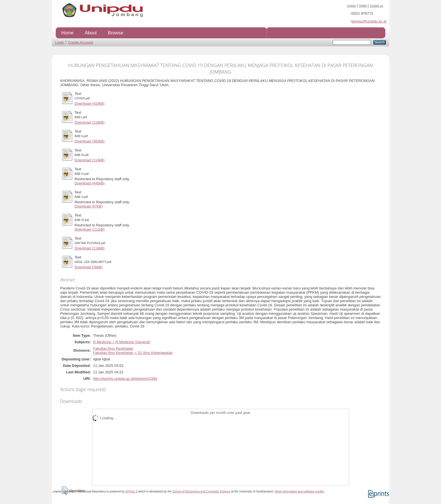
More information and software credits (300, 491)
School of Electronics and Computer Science (201, 491)
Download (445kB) (90, 183)
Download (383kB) (90, 141)
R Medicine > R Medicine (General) (122, 342)
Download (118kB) (90, 122)
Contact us (376, 6)
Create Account (81, 42)
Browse (116, 33)
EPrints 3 (131, 491)
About (91, 33)
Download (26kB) (89, 267)
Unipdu (352, 6)
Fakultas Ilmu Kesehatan (113, 348)
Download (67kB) (89, 206)
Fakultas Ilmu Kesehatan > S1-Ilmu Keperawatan (133, 353)
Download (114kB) (90, 160)
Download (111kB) (90, 229)
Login (60, 42)
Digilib (363, 6)
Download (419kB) (90, 103)
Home (67, 33)
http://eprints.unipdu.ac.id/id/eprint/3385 (125, 379)
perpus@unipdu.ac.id (369, 21)
